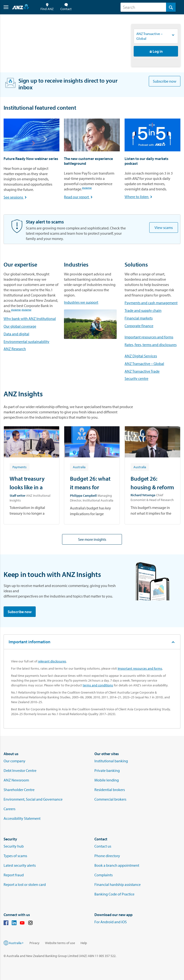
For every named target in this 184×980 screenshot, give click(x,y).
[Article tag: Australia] (79, 467)
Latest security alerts (20, 865)
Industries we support (81, 302)
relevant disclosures (52, 661)
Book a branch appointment (117, 865)
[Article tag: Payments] (20, 467)
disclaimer (87, 188)
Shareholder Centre (19, 790)
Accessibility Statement (22, 818)
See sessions (16, 197)
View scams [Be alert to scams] (164, 228)
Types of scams (15, 856)
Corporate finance (139, 326)
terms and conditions (98, 685)
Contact (66, 7)
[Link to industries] (90, 324)
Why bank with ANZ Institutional (30, 319)
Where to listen (139, 197)
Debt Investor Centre (20, 770)
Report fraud (14, 875)
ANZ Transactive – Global (144, 364)
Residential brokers (110, 790)
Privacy (34, 943)
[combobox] (148, 7)
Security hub (14, 846)
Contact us (103, 846)
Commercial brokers (110, 799)
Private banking (107, 770)
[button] (4, 7)
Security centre (136, 378)
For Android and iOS (111, 922)
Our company (14, 761)
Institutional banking (111, 761)
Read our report (79, 197)
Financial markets (139, 318)
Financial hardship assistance (118, 884)
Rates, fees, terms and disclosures (151, 345)
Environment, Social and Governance (33, 799)
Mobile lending (107, 780)
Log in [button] (156, 51)
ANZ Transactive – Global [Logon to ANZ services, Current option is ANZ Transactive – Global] (149, 36)
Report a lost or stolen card (25, 884)
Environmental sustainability (26, 342)
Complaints (103, 875)
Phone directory (107, 856)
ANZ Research (15, 349)
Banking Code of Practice (114, 894)
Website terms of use (60, 943)
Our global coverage (20, 326)
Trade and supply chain (143, 310)
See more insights (92, 539)
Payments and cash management (151, 303)
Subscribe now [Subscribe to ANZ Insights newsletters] (165, 81)
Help (84, 943)
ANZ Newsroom (16, 780)
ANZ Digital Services (141, 356)
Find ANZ (47, 7)
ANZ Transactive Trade (142, 371)
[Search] (148, 7)
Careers (9, 809)
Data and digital (16, 334)
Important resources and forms (149, 337)
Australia (16, 943)
